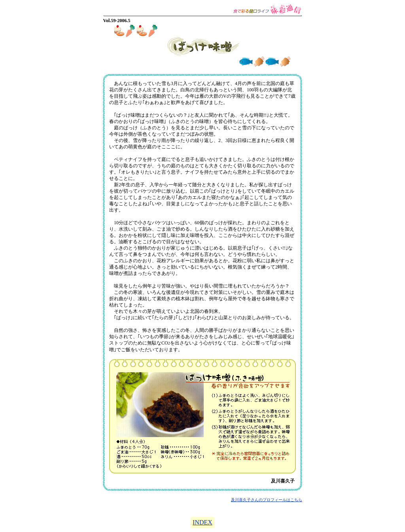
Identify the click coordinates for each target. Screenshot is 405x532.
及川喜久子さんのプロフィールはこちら (267, 500)
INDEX (202, 522)
